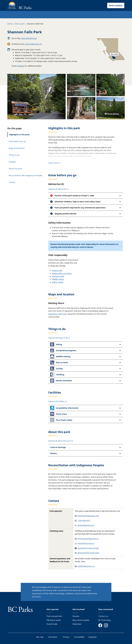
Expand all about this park (61, 441)
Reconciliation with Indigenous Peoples (26, 175)
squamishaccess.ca (86, 543)
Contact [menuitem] (121, 15)
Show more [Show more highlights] (54, 163)
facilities (21, 66)
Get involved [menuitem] (76, 15)
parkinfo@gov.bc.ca (86, 566)
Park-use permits (54, 616)
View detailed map (29, 38)
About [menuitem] (110, 15)
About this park (15, 169)
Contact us (103, 616)
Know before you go (17, 141)
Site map (40, 637)
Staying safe (57, 270)
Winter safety (58, 282)
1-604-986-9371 (84, 520)
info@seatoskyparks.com (88, 516)
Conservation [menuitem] (60, 15)
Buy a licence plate (81, 620)
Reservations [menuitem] (43, 15)
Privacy (66, 637)
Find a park (20, 24)
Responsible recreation (62, 273)
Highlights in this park (19, 135)
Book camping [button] (116, 5)
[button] (86, 196)
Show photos (112, 114)
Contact (12, 182)
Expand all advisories (58, 189)
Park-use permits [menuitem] (94, 15)
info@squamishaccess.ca (88, 539)
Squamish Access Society (88, 548)
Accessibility (79, 637)
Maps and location (17, 148)
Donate (76, 616)
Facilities (12, 162)
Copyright (92, 637)
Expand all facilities (58, 401)
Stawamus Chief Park (57, 314)
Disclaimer (53, 637)
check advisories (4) (33, 44)
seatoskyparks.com (86, 525)
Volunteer (77, 624)
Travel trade (52, 624)
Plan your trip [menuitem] (26, 15)
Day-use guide (58, 276)
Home (10, 24)
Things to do (14, 155)
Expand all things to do (59, 338)
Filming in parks (54, 620)
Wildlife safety (58, 279)
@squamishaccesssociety (88, 553)
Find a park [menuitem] (12, 15)
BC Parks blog (104, 620)
